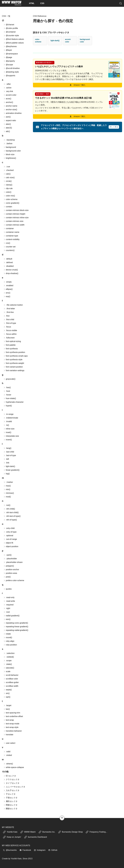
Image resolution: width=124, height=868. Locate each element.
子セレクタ (9, 794)
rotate (7, 634)
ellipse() (8, 289)
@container (10, 32)
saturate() (9, 668)
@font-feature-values (14, 39)
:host (7, 391)
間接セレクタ (10, 805)
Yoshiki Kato (10, 832)
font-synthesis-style (13, 360)
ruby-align (9, 641)
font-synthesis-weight (14, 363)
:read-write (9, 601)
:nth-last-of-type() (12, 516)
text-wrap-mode (11, 724)
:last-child (9, 452)
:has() (7, 387)
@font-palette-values (14, 43)
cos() (7, 243)
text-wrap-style (11, 727)
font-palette (9, 345)
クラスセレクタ (11, 779)
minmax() (9, 493)
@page (8, 57)
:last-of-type (10, 455)
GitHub (53, 850)
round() (8, 637)
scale (7, 671)
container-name (11, 232)
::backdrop (9, 140)
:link (6, 463)
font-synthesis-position (14, 352)
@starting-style (11, 72)
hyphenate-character (14, 402)
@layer (8, 50)
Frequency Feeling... (96, 832)
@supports (9, 76)
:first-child (9, 319)
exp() (7, 296)
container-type (11, 236)
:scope (7, 661)
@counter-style (11, 35)
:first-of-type (10, 323)
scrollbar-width (11, 686)
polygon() (9, 566)
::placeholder (10, 559)
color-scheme (38, 41)
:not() (7, 505)
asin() (7, 117)
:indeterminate (11, 418)
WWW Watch (28, 832)
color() (7, 192)
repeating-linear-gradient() (16, 627)
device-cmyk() (11, 270)
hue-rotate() (10, 398)
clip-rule (8, 188)
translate (8, 735)
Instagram (40, 850)
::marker (8, 482)
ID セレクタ (10, 776)
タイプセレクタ (11, 783)
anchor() (8, 102)
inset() (7, 432)
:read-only (9, 597)
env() (7, 293)
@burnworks (10, 850)
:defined (8, 262)
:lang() (7, 448)
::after (7, 84)
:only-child (9, 528)
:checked (8, 170)
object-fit (8, 543)
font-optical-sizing (12, 341)
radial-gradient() (11, 616)
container (9, 228)
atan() (7, 124)
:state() (8, 664)
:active (7, 88)
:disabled (8, 266)
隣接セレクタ (10, 809)
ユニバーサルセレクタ (14, 787)
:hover (7, 395)
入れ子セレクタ (11, 790)
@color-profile (11, 28)
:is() (6, 425)
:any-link (8, 91)
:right (7, 608)
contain (8, 207)
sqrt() (7, 697)
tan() (7, 709)
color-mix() (9, 196)
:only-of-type (10, 532)
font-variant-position (13, 367)
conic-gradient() (11, 203)
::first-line (9, 312)
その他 (5, 772)
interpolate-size (11, 436)
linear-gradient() (11, 470)
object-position (11, 546)
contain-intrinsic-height (14, 214)
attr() (7, 131)
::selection (9, 653)
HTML (32, 3)
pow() (7, 577)
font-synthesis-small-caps (16, 356)
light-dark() (55, 41)
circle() (8, 181)
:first (6, 316)
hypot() (8, 406)
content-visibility (11, 239)
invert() (8, 440)
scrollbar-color (11, 679)
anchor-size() (10, 110)
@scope (8, 65)
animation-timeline (12, 113)
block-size (9, 154)
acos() (7, 99)
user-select (9, 743)
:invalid (8, 421)
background (10, 147)
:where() (8, 764)
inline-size (9, 429)
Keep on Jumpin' (12, 837)
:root (7, 612)
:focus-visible (10, 330)
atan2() (8, 128)
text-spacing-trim (12, 713)
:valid (7, 752)
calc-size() (9, 177)
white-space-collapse (14, 767)
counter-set (9, 247)
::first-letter (9, 309)
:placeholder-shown (13, 562)
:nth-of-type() (10, 520)
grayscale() (9, 379)
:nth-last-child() (11, 512)
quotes (8, 589)
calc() (7, 174)
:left (6, 459)
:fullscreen (9, 338)
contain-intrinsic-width (14, 225)
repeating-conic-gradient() (16, 623)
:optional (8, 536)
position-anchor (11, 570)
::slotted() (9, 657)
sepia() (8, 690)
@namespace (11, 54)
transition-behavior (13, 731)
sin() (6, 693)
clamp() (8, 185)
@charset (9, 25)
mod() (7, 497)
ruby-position (10, 645)
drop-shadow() (11, 273)
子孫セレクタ (10, 798)
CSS (42, 3)
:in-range (8, 414)
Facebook (25, 850)
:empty (8, 282)
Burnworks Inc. (47, 832)
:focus (7, 327)
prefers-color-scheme (14, 580)
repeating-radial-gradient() (16, 630)
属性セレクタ (10, 801)
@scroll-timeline (12, 68)
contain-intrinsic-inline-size (16, 218)
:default (8, 259)
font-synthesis (11, 349)
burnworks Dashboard (36, 837)
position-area (10, 573)
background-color (85, 41)
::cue (7, 167)
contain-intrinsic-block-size (16, 210)
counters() (9, 250)
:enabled (8, 286)
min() (7, 489)
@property (9, 61)
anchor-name (10, 106)
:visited (8, 755)
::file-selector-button (13, 305)
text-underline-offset (13, 716)
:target (7, 705)
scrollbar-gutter (11, 682)
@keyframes (10, 46)
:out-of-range (10, 539)
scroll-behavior (11, 675)
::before (8, 144)
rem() (7, 619)
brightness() (10, 158)
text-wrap (9, 720)
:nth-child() (9, 509)
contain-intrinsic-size (13, 221)
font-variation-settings (14, 370)
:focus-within (10, 334)
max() (7, 486)
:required (8, 605)
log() (7, 474)
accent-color (68, 41)
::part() (7, 555)
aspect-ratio (10, 120)
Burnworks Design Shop (70, 832)
